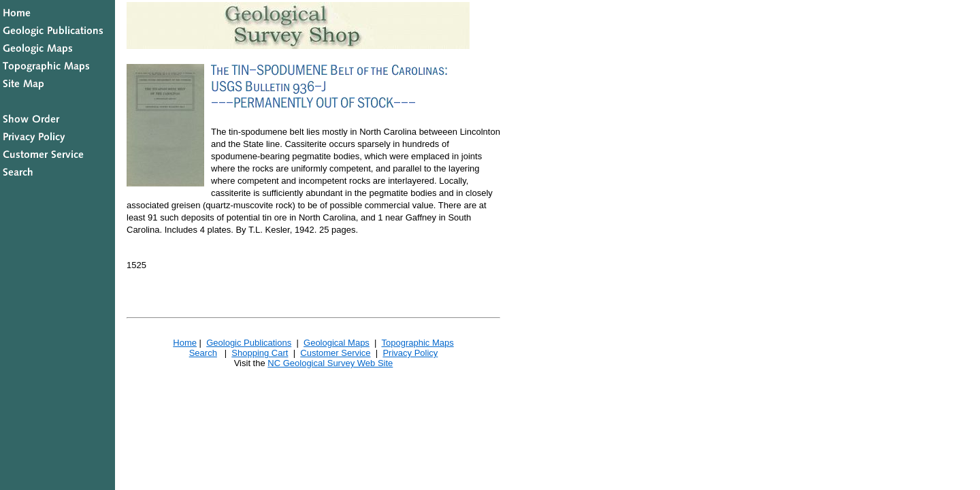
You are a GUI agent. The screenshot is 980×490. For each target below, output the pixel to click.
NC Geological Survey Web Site (330, 363)
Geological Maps (337, 343)
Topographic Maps (417, 343)
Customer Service (335, 353)
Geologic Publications (249, 343)
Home (185, 343)
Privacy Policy (410, 353)
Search (203, 353)
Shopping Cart (260, 353)
